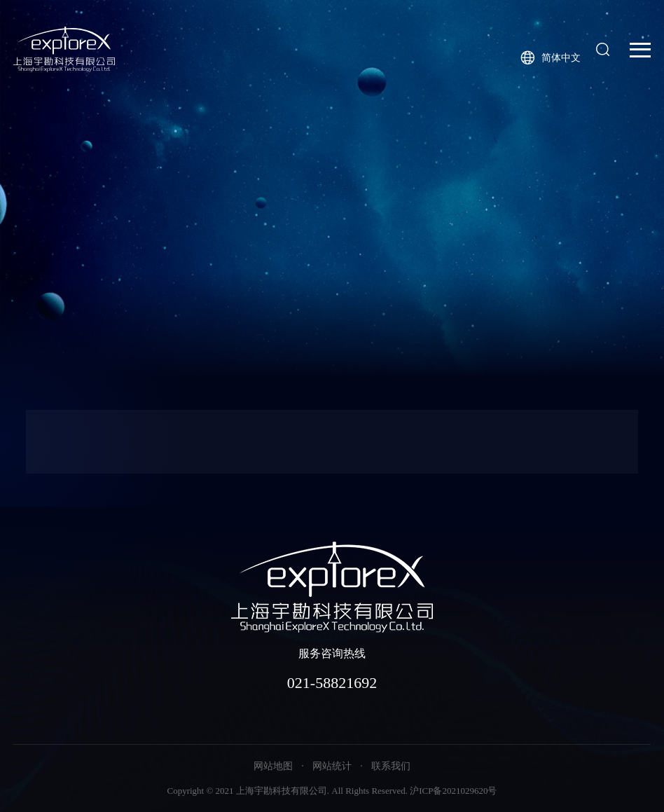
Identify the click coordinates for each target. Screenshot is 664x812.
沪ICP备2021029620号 (453, 791)
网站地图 (273, 766)
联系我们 (391, 766)
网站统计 (332, 766)
